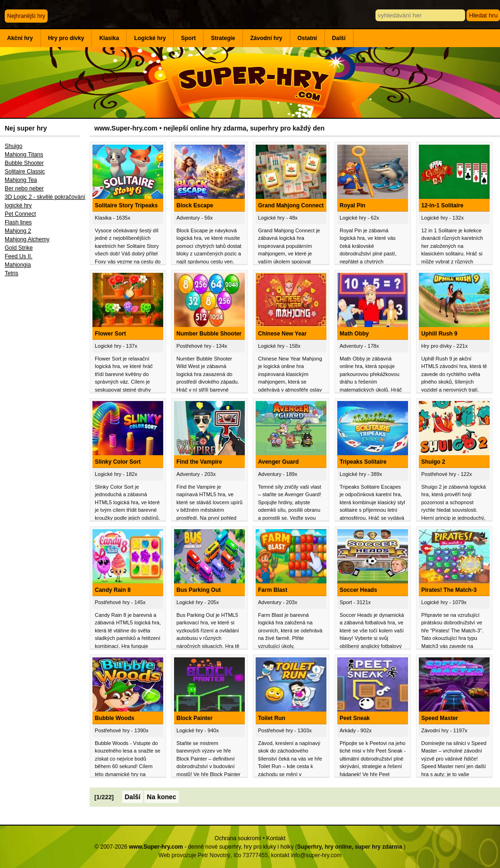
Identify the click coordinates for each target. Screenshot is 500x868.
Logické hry (150, 38)
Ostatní (307, 38)
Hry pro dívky (66, 38)
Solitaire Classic (25, 172)
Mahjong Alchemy (27, 239)
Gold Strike (19, 248)
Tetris (12, 273)
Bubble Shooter (24, 163)
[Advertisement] (45, 436)
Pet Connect (20, 214)
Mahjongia (18, 265)
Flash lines (18, 222)
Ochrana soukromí (238, 838)
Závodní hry (266, 38)
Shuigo (13, 146)
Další (339, 38)
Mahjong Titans (24, 155)
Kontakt (276, 838)
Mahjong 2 (18, 231)
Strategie (223, 38)
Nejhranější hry (26, 16)
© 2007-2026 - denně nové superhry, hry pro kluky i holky (194, 847)
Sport (188, 38)
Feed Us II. (19, 256)
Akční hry (20, 38)
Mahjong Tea (21, 180)
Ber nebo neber (24, 188)
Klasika (109, 38)
